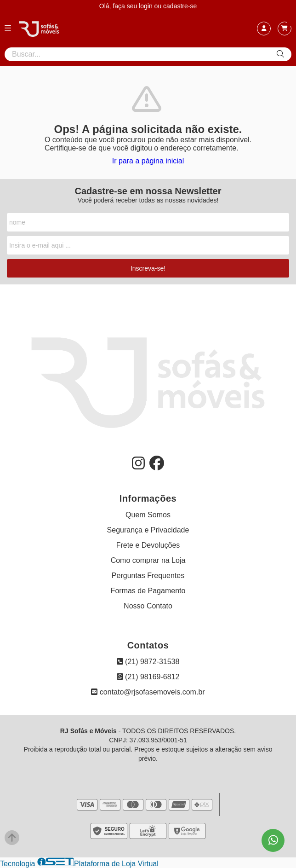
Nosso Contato (148, 606)
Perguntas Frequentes (148, 576)
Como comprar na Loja (148, 560)
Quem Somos (148, 515)
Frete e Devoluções (148, 545)
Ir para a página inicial (148, 161)
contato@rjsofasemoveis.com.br (148, 692)
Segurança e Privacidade (148, 530)
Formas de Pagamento (148, 591)
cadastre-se (180, 6)
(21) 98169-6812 (148, 677)
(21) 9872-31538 (148, 662)
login (146, 6)
